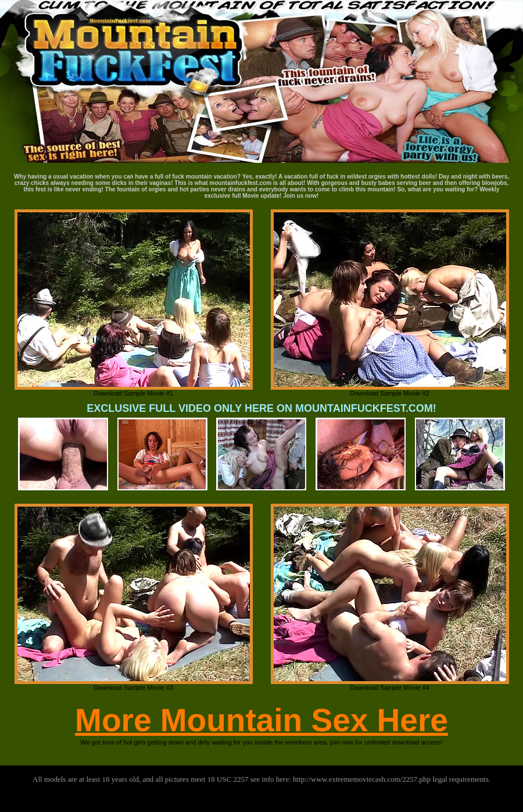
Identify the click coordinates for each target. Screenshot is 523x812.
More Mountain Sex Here (261, 720)
